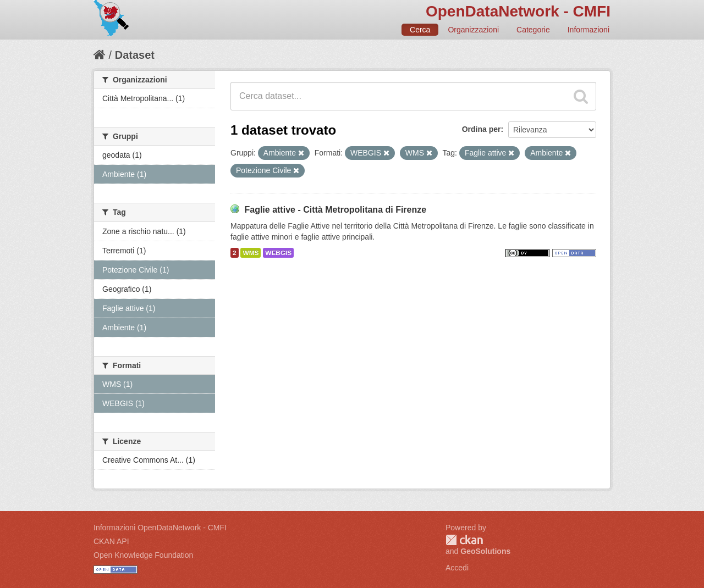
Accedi (457, 568)
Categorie (533, 30)
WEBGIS (278, 253)
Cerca (420, 30)
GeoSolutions (485, 551)
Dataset (135, 55)
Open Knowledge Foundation (143, 555)
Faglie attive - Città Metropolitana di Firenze (335, 210)
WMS (251, 253)
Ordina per (482, 129)
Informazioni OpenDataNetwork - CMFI (160, 528)
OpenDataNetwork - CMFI (518, 11)
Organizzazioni (473, 30)
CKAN (464, 540)
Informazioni (588, 30)
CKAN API (111, 541)
